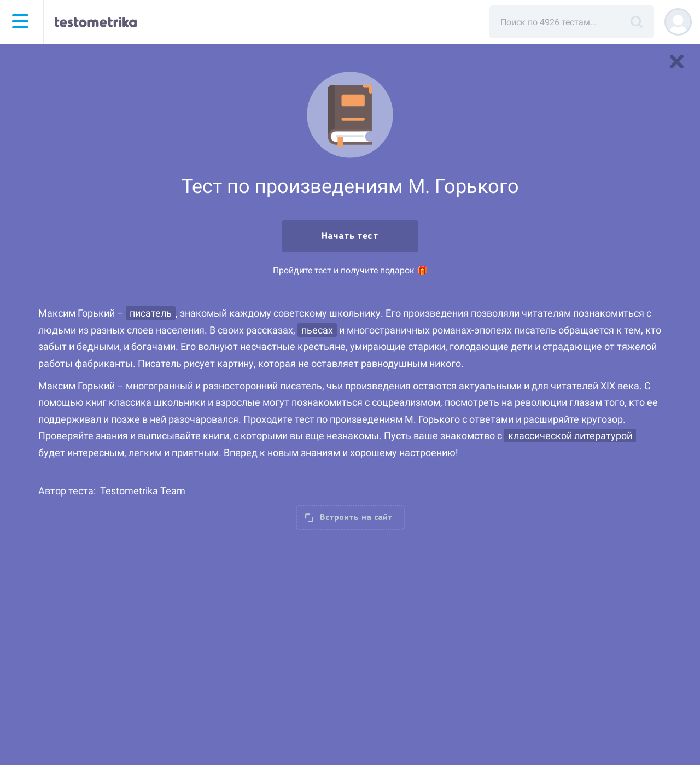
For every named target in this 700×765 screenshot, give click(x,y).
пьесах (317, 330)
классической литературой (570, 436)
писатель (151, 313)
